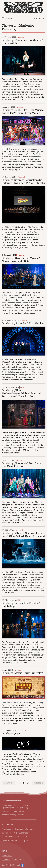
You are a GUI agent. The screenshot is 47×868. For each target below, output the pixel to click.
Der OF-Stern (22, 837)
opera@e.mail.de (17, 815)
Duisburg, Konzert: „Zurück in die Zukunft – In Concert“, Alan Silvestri (23, 182)
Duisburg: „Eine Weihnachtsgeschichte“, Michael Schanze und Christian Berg (21, 393)
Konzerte (22, 177)
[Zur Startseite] (23, 7)
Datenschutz (19, 860)
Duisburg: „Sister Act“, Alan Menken (23, 323)
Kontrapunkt (24, 841)
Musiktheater (8, 829)
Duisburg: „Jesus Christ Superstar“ (23, 673)
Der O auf (11, 865)
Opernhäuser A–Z (9, 833)
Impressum (7, 860)
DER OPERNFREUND (11, 801)
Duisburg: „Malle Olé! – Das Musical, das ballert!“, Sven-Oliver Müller (23, 112)
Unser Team (7, 855)
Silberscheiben (8, 837)
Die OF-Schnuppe (9, 841)
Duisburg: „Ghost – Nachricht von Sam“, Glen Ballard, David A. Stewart (23, 535)
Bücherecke (24, 833)
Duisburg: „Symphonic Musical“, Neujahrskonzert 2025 (21, 260)
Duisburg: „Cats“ (12, 734)
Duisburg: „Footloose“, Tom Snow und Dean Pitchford (22, 465)
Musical (21, 37)
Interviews (29, 829)
